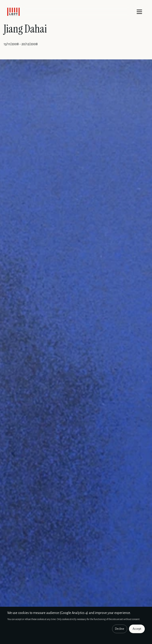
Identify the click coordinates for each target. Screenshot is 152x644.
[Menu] (139, 12)
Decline (120, 629)
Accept (137, 629)
